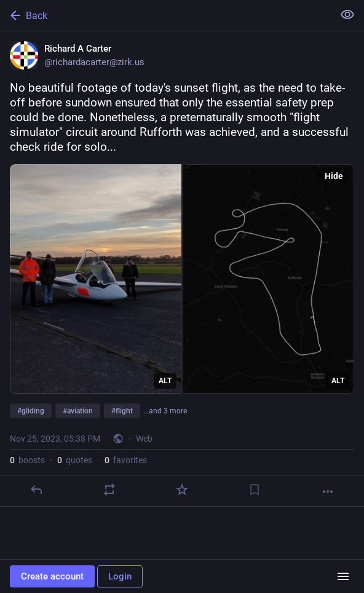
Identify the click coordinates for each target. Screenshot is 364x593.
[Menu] (343, 576)
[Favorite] (182, 490)
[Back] (165, 15)
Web (144, 439)
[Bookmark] (255, 490)
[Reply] (36, 490)
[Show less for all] (347, 15)
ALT (165, 381)
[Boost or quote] (109, 490)
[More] (328, 492)
